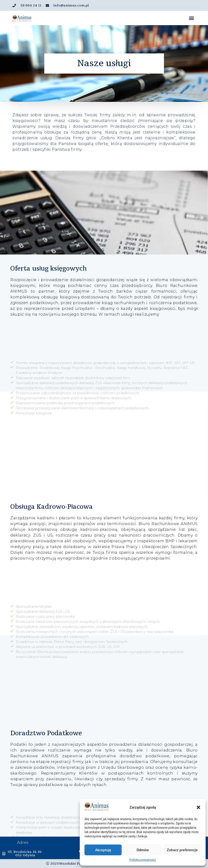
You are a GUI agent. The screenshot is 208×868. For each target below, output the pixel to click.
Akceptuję (103, 850)
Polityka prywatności (143, 860)
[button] (198, 807)
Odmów (143, 850)
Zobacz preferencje (182, 850)
